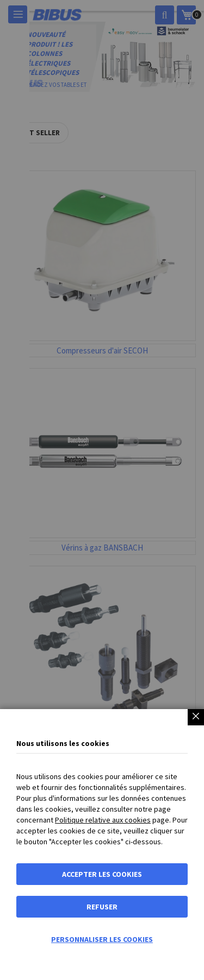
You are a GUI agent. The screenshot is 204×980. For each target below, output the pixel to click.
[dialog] (102, 490)
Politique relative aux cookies (103, 820)
